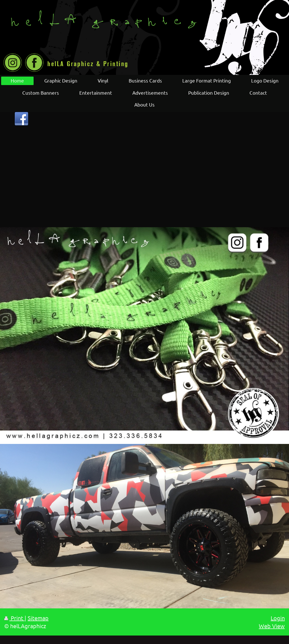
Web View (272, 626)
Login (278, 618)
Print (14, 618)
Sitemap (38, 618)
